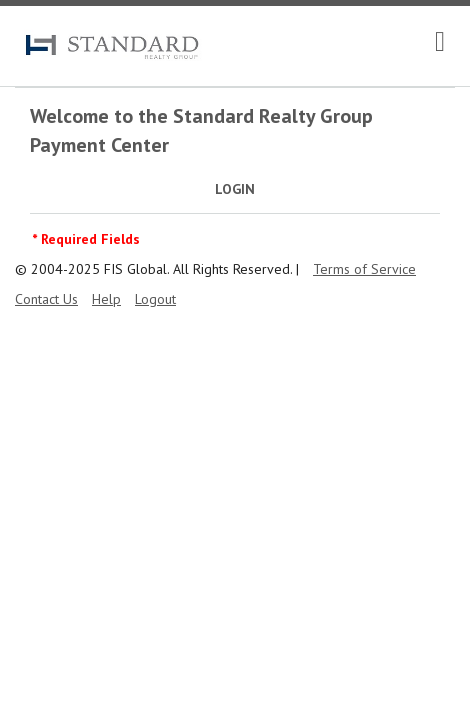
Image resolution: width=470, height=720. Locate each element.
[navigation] (440, 42)
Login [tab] (235, 189)
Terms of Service (364, 269)
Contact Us (46, 299)
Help (106, 299)
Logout (155, 299)
